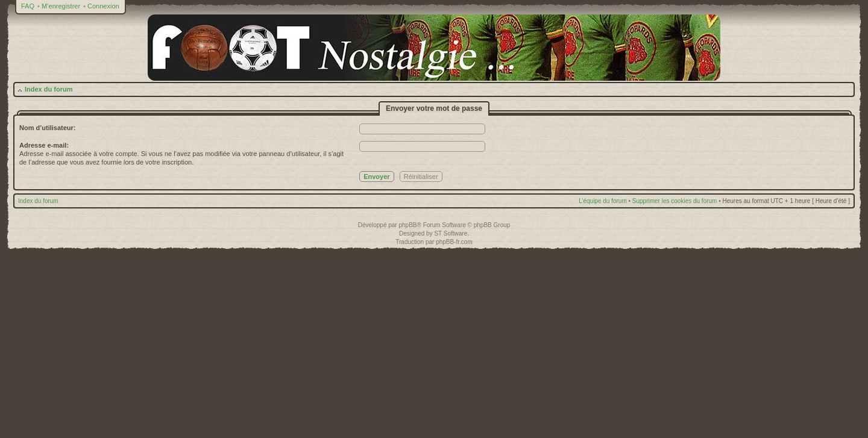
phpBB (407, 225)
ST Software (451, 233)
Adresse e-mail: (44, 145)
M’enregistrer (61, 6)
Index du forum (49, 89)
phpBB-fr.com (454, 242)
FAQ (28, 6)
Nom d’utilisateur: (48, 128)
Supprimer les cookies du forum (675, 201)
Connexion (103, 6)
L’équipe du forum (603, 201)
